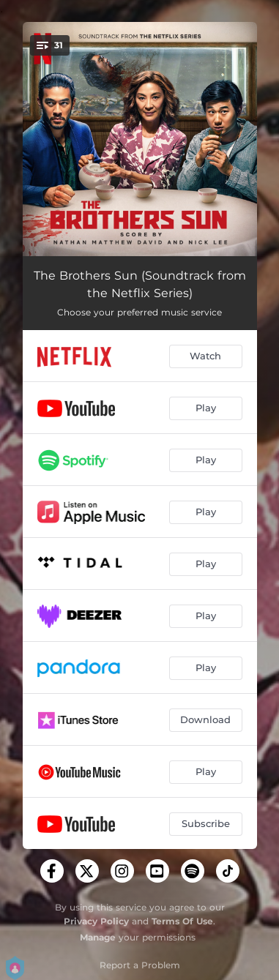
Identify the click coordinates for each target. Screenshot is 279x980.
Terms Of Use (182, 921)
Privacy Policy (96, 921)
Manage (98, 937)
